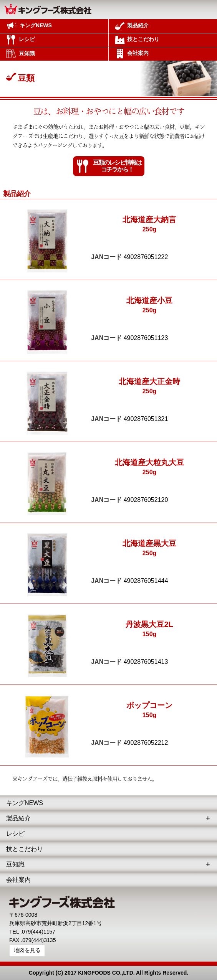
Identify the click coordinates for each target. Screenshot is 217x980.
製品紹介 (18, 818)
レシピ (15, 834)
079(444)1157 (39, 932)
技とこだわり (25, 849)
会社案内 (18, 880)
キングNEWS (25, 803)
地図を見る (27, 950)
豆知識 (15, 864)
